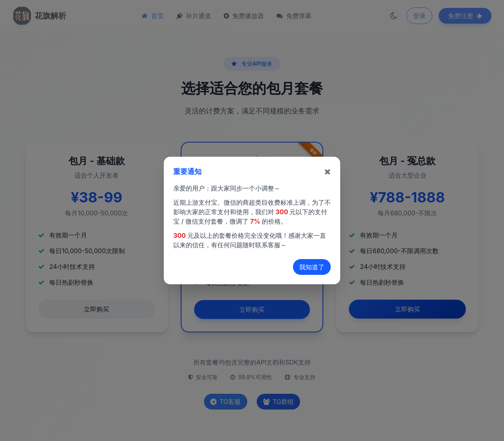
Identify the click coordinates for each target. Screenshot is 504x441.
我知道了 (312, 267)
